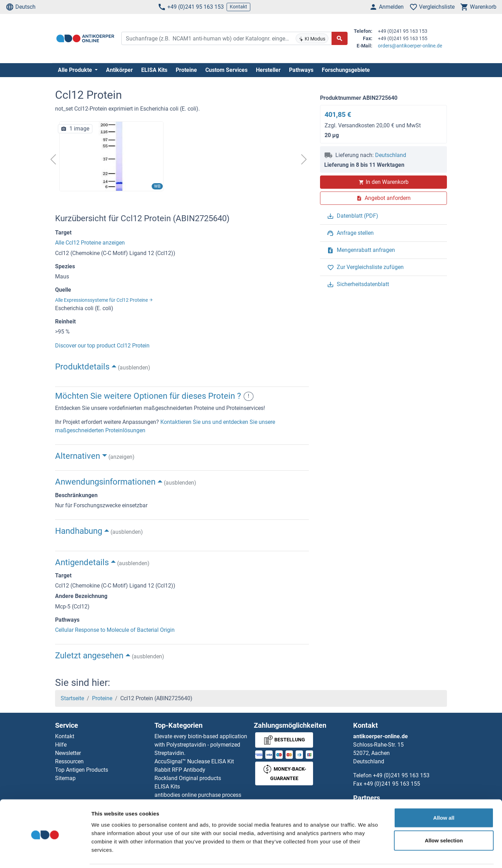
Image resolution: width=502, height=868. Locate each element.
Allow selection (444, 817)
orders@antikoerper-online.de (410, 46)
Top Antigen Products (82, 770)
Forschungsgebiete (346, 70)
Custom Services (226, 70)
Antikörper (119, 70)
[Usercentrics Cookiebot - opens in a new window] (45, 854)
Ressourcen (69, 761)
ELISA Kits (154, 70)
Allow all (444, 794)
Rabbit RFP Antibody (180, 770)
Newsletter (68, 753)
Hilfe (61, 745)
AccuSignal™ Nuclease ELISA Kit (194, 761)
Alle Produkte (76, 70)
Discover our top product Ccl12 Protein (102, 346)
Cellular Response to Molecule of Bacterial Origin (115, 630)
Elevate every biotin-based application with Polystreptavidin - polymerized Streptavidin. (201, 745)
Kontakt (238, 7)
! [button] (249, 396)
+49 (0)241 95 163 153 (191, 7)
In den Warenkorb (384, 182)
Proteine (186, 70)
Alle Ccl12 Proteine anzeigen (90, 243)
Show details (366, 854)
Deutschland (391, 155)
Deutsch (21, 7)
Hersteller (268, 70)
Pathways (301, 70)
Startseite (72, 698)
